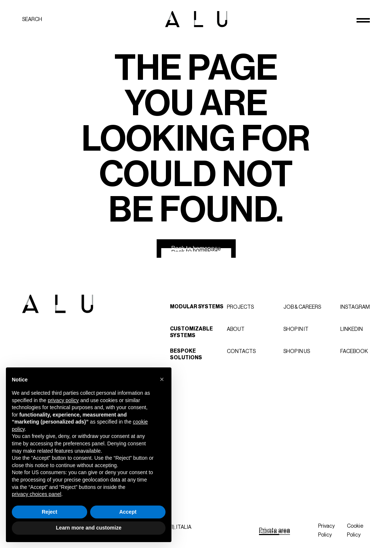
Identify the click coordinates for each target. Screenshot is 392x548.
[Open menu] (363, 20)
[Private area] (275, 530)
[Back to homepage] (196, 249)
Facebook (354, 351)
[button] (162, 379)
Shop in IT (296, 329)
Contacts (241, 351)
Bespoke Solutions (186, 354)
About (236, 329)
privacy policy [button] (63, 400)
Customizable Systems (191, 332)
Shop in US (297, 351)
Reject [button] (50, 512)
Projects (240, 307)
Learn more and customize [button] (88, 528)
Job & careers (302, 307)
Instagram (355, 307)
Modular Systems (197, 307)
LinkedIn (352, 329)
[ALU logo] (196, 19)
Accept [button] (128, 512)
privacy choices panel (37, 494)
